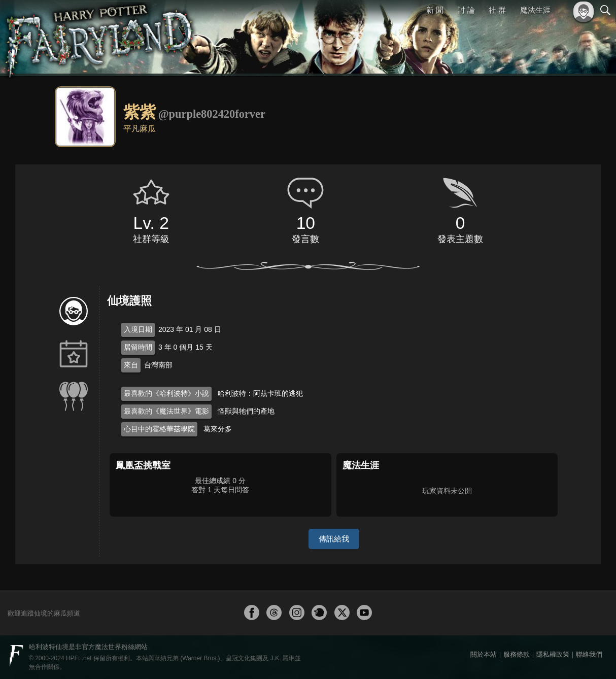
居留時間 (138, 347)
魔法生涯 (535, 10)
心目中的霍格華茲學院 (159, 429)
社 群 (497, 10)
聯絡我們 (589, 654)
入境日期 (138, 329)
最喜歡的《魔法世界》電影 (166, 411)
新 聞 (435, 10)
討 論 (466, 10)
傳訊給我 (334, 539)
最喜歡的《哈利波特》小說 (166, 393)
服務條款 (517, 654)
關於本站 (484, 654)
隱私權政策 (553, 654)
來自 (131, 365)
